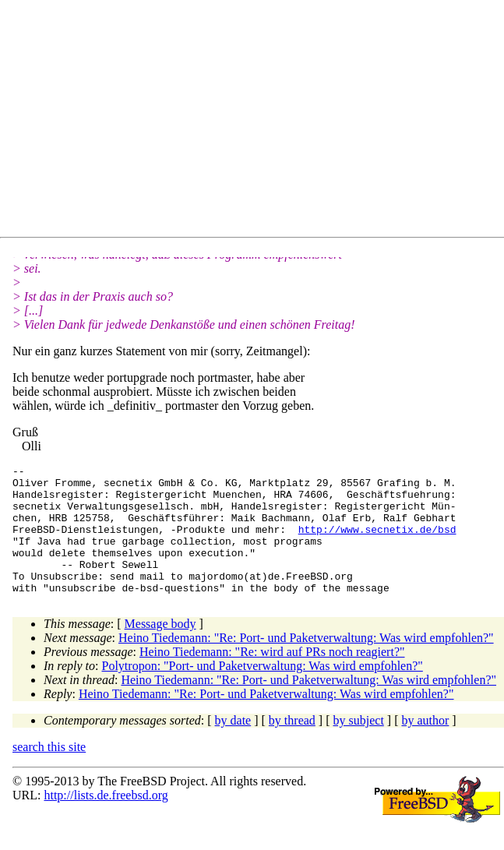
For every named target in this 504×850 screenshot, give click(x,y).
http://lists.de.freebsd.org (106, 821)
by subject (359, 746)
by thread (292, 746)
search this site (49, 772)
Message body (160, 649)
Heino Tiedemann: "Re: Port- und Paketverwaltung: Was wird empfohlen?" (306, 663)
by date (233, 746)
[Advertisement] (258, 122)
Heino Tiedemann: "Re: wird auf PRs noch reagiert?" (272, 677)
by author (425, 746)
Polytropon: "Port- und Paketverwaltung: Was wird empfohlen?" (263, 691)
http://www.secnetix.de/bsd (377, 543)
